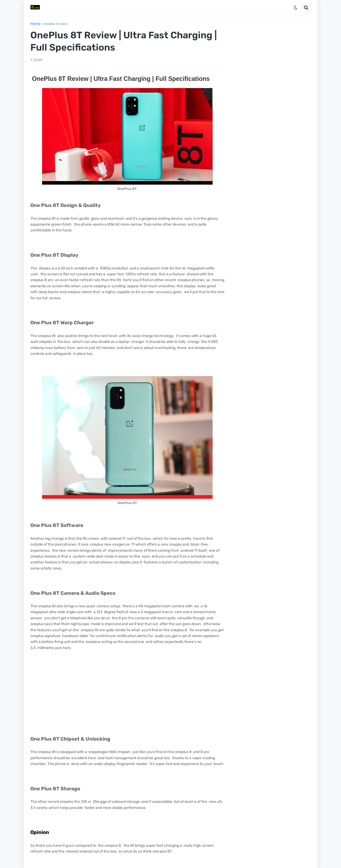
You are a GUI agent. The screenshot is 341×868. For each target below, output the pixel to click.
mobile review (55, 24)
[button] (295, 8)
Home (35, 24)
